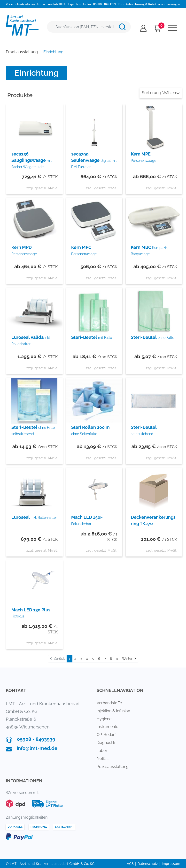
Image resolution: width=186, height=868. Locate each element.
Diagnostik (106, 743)
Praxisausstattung (113, 767)
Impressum (171, 864)
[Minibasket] (157, 28)
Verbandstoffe (109, 703)
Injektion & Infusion (113, 711)
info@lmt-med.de (37, 748)
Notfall (103, 759)
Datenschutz (148, 864)
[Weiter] (129, 659)
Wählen (161, 93)
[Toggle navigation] (173, 28)
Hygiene (104, 719)
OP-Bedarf (106, 735)
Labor (102, 751)
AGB (130, 864)
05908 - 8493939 (105, 4)
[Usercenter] (143, 28)
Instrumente (107, 727)
